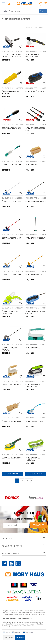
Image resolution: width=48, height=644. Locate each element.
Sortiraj (5, 11)
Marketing (30, 632)
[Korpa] (45, 7)
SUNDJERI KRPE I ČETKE (9, 51)
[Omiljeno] (40, 7)
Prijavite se (38, 525)
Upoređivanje (12, 474)
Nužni (8, 632)
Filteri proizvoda (36, 474)
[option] (12, 498)
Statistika (18, 632)
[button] (9, 4)
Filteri (43, 11)
